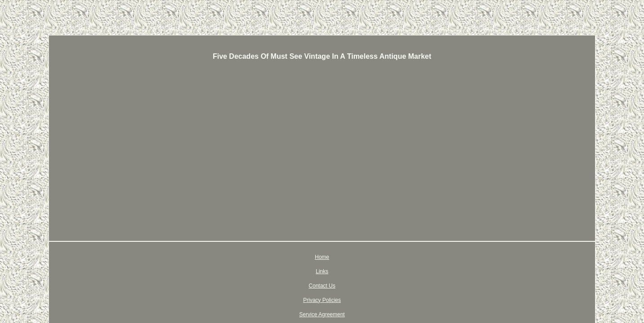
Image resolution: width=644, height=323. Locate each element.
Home (234, 257)
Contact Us (289, 257)
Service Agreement (384, 257)
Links (258, 257)
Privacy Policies (331, 257)
